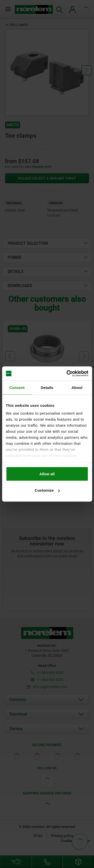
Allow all (47, 474)
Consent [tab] (17, 387)
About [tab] (77, 387)
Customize (47, 490)
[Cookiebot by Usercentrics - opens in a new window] (67, 374)
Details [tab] (47, 387)
